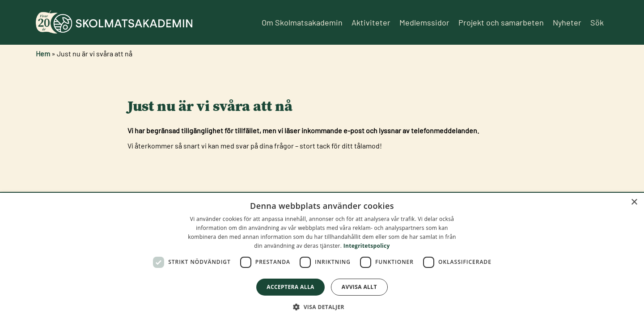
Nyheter (567, 22)
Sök (597, 22)
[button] (322, 307)
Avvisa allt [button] (359, 287)
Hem (43, 53)
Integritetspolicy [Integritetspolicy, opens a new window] (367, 246)
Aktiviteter (371, 22)
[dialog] (322, 257)
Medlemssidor (424, 22)
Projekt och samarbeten (501, 22)
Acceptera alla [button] (290, 287)
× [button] (634, 202)
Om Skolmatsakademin (302, 22)
